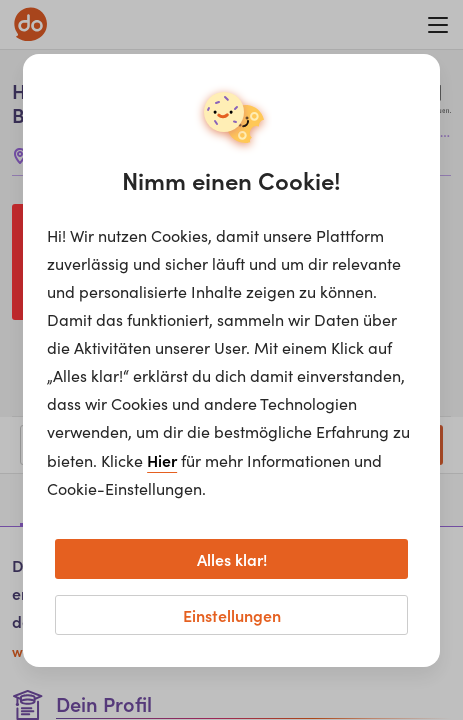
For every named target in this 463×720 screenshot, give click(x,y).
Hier (162, 460)
